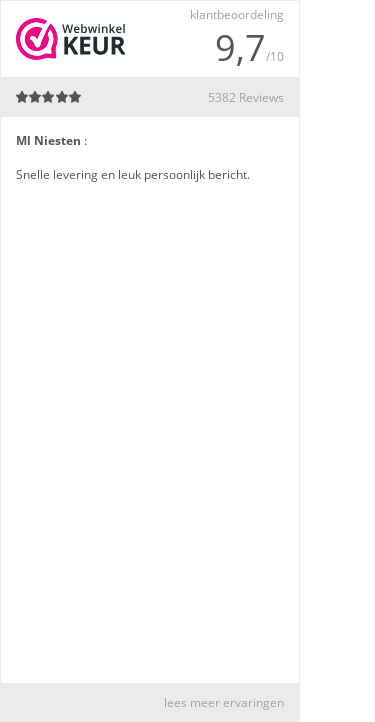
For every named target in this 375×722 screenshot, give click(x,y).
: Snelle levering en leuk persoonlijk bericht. (133, 157)
